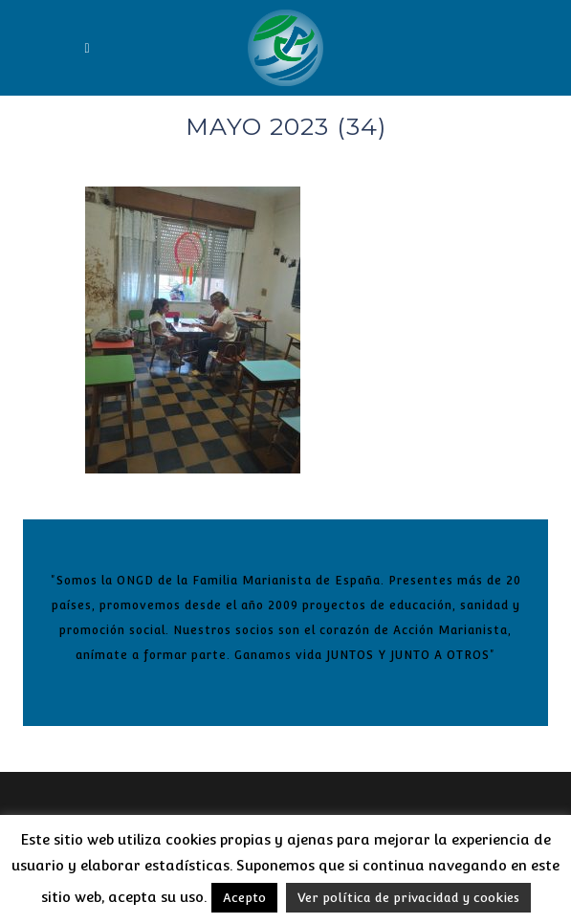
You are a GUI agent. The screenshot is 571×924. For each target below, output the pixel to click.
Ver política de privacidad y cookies (408, 898)
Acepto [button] (244, 898)
